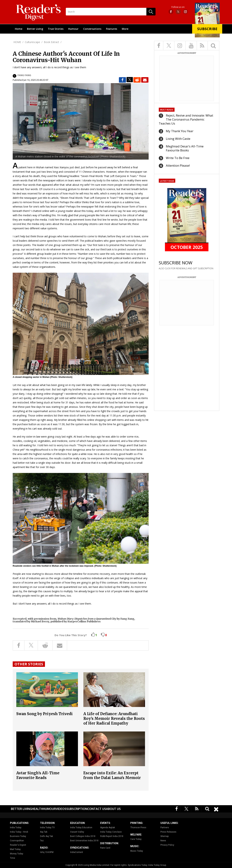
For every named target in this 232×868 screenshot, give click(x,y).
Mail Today (15, 849)
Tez (42, 841)
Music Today (137, 851)
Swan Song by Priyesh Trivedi (44, 714)
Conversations (92, 29)
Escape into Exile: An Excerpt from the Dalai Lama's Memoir (112, 775)
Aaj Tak (44, 832)
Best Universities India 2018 (84, 841)
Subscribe (207, 29)
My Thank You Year (180, 131)
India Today (16, 828)
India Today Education (81, 828)
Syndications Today (137, 865)
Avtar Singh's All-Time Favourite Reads (38, 775)
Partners (165, 828)
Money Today (17, 854)
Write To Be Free (178, 158)
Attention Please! (178, 165)
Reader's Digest (18, 845)
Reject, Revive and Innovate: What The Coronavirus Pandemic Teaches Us (186, 119)
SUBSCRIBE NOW (176, 263)
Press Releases (168, 832)
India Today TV (47, 828)
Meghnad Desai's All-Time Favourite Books (185, 148)
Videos (61, 809)
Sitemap (164, 836)
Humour (73, 29)
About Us (113, 809)
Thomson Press (138, 828)
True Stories (56, 29)
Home (19, 29)
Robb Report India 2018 (112, 836)
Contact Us (97, 809)
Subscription (77, 809)
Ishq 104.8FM (47, 852)
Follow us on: (178, 7)
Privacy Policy (167, 845)
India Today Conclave (111, 832)
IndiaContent (77, 852)
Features (112, 29)
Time (13, 858)
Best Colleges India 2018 (83, 836)
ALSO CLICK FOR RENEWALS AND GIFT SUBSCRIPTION (186, 268)
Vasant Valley (77, 832)
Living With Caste (178, 139)
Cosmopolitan (17, 841)
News (163, 841)
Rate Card (105, 848)
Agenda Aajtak (108, 828)
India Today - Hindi (19, 832)
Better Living (35, 29)
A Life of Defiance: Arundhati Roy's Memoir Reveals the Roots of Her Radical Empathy (114, 718)
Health (37, 809)
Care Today (136, 839)
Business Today (18, 836)
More (125, 29)
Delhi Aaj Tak (46, 836)
